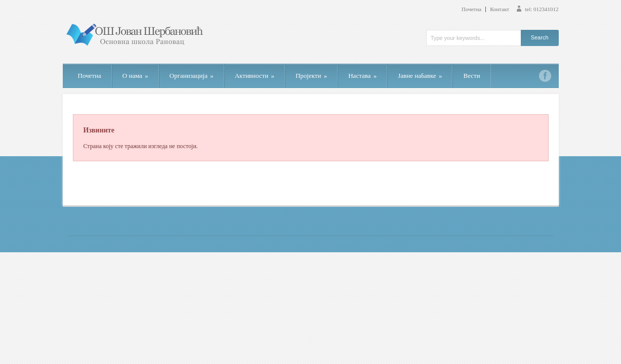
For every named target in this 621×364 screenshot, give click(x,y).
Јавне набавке (420, 76)
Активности (255, 76)
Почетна (471, 9)
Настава (362, 76)
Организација (192, 76)
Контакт (500, 9)
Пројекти (311, 76)
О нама (135, 76)
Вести (471, 76)
